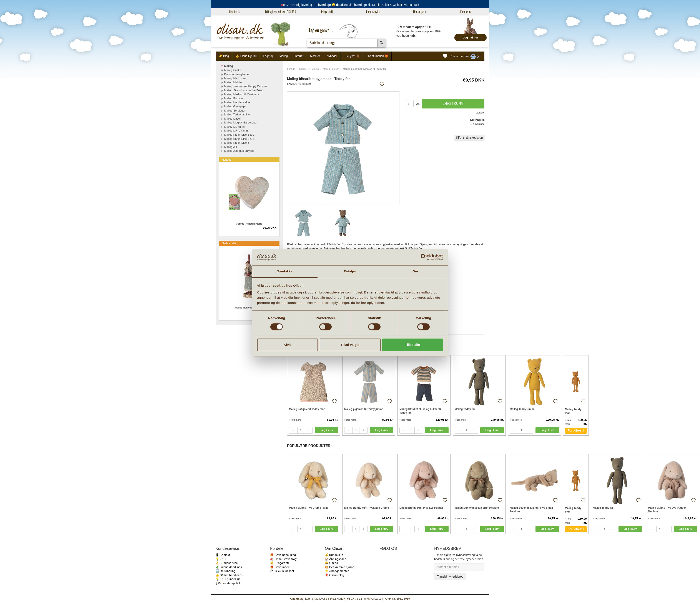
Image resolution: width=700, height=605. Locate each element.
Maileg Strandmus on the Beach (244, 90)
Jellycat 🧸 (353, 56)
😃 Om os (331, 563)
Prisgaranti (327, 12)
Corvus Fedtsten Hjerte (249, 224)
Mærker (315, 56)
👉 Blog (224, 56)
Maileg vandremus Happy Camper (246, 86)
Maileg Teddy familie (237, 114)
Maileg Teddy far (465, 409)
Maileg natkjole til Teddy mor (307, 409)
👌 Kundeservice (227, 563)
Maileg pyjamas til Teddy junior (363, 409)
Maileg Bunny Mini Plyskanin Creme (367, 508)
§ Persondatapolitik (228, 583)
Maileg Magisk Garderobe (240, 122)
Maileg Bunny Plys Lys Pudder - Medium (668, 510)
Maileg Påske (233, 70)
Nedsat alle (229, 243)
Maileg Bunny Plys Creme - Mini (309, 508)
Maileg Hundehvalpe (237, 102)
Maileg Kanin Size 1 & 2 (239, 135)
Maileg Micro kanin (236, 131)
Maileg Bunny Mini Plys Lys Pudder (421, 508)
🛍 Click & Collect (282, 571)
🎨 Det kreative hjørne (340, 567)
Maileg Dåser (233, 119)
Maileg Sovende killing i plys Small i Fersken (532, 510)
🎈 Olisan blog (335, 575)
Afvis (288, 345)
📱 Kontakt (223, 555)
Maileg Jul (231, 147)
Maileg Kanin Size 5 (237, 143)
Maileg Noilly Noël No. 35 (249, 308)
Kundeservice (373, 12)
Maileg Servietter (235, 111)
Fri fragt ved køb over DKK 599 (281, 12)
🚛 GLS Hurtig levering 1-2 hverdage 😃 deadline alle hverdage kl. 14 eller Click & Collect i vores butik (350, 5)
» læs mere (295, 420)
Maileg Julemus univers (239, 151)
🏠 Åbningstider (335, 559)
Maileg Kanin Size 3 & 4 (239, 139)
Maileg (284, 56)
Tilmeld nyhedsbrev (450, 577)
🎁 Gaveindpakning (283, 555)
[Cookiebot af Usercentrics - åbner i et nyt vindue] (424, 257)
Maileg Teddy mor (573, 411)
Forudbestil (576, 430)
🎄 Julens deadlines (229, 567)
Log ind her (470, 37)
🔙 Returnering (225, 571)
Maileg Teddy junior (522, 409)
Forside (291, 69)
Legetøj (268, 56)
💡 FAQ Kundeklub (228, 579)
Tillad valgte (350, 345)
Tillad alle (412, 345)
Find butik (234, 12)
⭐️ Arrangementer (337, 571)
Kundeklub (466, 12)
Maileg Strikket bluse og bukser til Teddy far (421, 411)
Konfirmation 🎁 (378, 56)
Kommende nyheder (237, 74)
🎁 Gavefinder (280, 567)
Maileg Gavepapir (235, 106)
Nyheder (332, 56)
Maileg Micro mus (235, 78)
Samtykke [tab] (285, 271)
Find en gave (419, 12)
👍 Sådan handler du (229, 575)
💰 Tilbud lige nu (246, 56)
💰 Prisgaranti (279, 563)
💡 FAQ (221, 559)
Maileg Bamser (331, 69)
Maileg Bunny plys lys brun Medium (477, 508)
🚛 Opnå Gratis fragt (284, 559)
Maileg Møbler (233, 82)
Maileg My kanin (234, 127)
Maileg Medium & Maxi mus (242, 94)
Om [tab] (415, 271)
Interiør (299, 56)
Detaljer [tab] (350, 271)
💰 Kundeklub (334, 555)
